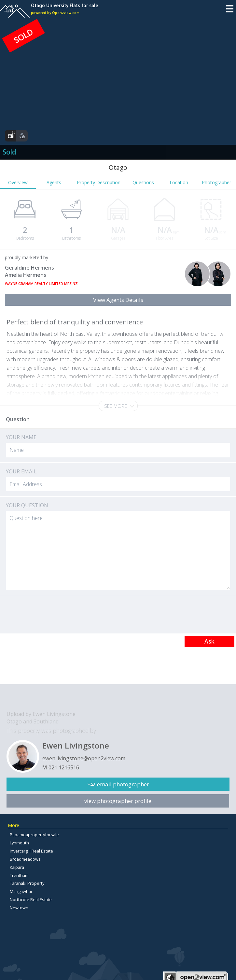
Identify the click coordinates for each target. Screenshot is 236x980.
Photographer (216, 182)
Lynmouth (19, 843)
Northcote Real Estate (31, 899)
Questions (143, 182)
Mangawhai (21, 891)
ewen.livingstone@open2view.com (84, 758)
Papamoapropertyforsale (34, 835)
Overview (18, 182)
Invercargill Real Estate (31, 851)
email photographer (123, 784)
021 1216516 (64, 767)
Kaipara (17, 867)
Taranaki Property (27, 883)
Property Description (99, 182)
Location (179, 182)
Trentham (19, 875)
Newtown (19, 908)
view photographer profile (118, 801)
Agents (54, 182)
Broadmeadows (25, 859)
